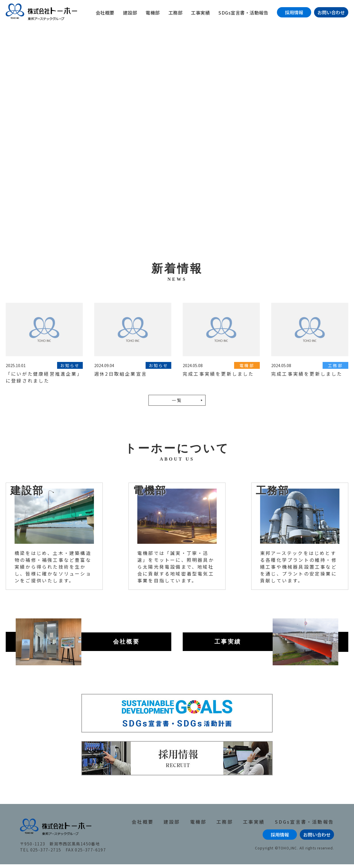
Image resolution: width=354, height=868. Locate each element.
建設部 (130, 13)
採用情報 (294, 12)
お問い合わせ (331, 12)
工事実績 (200, 13)
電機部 (153, 13)
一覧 (177, 404)
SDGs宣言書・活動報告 (243, 13)
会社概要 (105, 13)
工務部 (176, 13)
